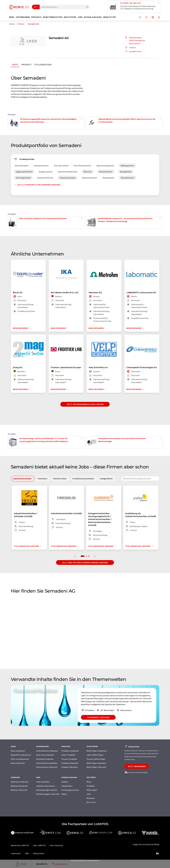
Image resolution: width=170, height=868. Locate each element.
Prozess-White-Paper (96, 759)
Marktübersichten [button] (53, 17)
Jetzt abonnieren (137, 766)
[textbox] (140, 479)
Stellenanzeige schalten (47, 790)
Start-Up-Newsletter (20, 759)
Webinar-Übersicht (19, 790)
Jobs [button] (80, 17)
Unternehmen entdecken (47, 751)
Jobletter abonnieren (45, 786)
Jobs (89, 794)
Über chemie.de (56, 845)
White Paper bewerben (96, 763)
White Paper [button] (70, 17)
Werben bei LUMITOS (20, 845)
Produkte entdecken (70, 751)
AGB (27, 853)
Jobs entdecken (43, 782)
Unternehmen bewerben (47, 763)
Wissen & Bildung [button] (93, 17)
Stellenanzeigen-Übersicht (48, 794)
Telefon (130, 47)
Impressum (16, 853)
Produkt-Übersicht (69, 767)
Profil (15, 65)
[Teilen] (146, 17)
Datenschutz (39, 853)
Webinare (91, 798)
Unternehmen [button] (23, 17)
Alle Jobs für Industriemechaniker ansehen (85, 563)
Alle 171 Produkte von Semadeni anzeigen (37, 185)
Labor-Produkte (68, 755)
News (89, 782)
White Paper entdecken (97, 751)
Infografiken (67, 786)
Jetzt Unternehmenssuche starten (85, 404)
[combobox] (140, 479)
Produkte (26, 65)
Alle (35, 7)
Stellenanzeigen (43, 65)
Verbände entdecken (45, 759)
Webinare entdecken (20, 782)
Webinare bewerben (19, 786)
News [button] (12, 17)
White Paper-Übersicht (96, 767)
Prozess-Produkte (69, 759)
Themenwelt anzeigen (98, 717)
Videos (64, 794)
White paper (92, 790)
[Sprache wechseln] (153, 17)
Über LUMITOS (39, 845)
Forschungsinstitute (70, 790)
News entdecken (18, 751)
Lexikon (65, 782)
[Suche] (87, 7)
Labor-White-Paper (95, 755)
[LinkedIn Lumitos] (158, 853)
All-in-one (91, 802)
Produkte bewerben (70, 763)
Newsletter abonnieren (21, 755)
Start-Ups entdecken (45, 755)
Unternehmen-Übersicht (47, 767)
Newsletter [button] (109, 17)
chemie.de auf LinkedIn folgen (136, 772)
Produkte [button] (36, 17)
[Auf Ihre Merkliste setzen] (140, 17)
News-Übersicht (18, 763)
